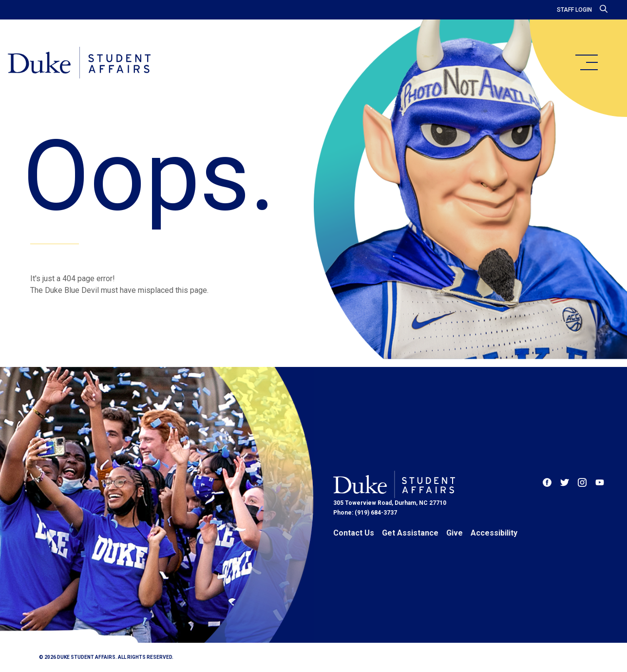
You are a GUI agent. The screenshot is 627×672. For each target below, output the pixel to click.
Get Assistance (410, 533)
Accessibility (494, 533)
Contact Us (354, 533)
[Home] (79, 63)
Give (455, 533)
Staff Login (574, 10)
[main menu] (586, 62)
